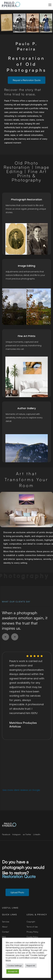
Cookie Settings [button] (15, 966)
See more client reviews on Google (21, 790)
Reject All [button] (31, 966)
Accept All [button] (13, 971)
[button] (6, 637)
